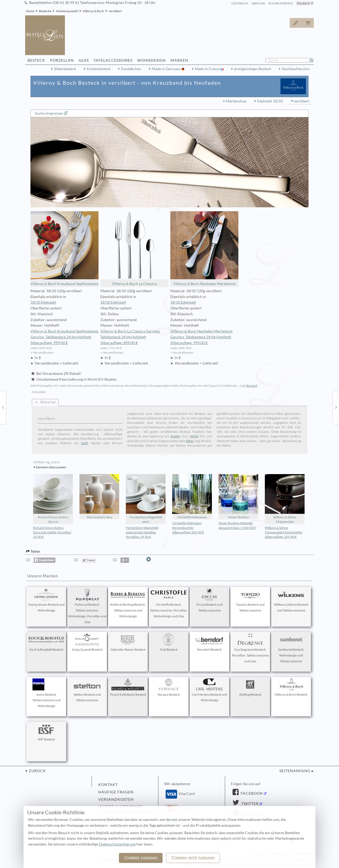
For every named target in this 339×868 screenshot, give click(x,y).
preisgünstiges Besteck (253, 69)
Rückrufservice (281, 3)
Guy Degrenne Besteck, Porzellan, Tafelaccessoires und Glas (250, 648)
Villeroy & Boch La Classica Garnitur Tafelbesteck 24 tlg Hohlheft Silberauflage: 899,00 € (130, 337)
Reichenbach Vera (99, 497)
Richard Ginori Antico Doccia (53, 499)
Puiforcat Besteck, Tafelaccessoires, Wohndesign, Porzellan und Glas (87, 606)
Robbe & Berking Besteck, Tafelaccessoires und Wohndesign (128, 603)
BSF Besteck (46, 732)
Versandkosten (116, 799)
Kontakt (108, 785)
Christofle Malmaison (192, 497)
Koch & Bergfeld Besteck (46, 642)
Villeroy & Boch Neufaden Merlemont (204, 249)
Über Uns (258, 3)
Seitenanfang (295, 771)
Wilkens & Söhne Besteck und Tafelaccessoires (291, 600)
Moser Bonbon (238, 497)
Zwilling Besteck (250, 687)
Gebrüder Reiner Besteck (128, 642)
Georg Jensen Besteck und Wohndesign (46, 600)
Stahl (84, 443)
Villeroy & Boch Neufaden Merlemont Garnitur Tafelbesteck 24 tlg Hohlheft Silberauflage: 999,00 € (201, 337)
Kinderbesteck (99, 69)
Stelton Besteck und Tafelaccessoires (87, 690)
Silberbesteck (65, 69)
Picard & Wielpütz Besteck (128, 687)
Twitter (249, 804)
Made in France (208, 69)
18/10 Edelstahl (43, 302)
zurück (37, 771)
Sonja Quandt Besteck (87, 642)
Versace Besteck (169, 687)
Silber (190, 441)
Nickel (194, 436)
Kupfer (175, 436)
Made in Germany (167, 69)
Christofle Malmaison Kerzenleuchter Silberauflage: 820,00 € (188, 527)
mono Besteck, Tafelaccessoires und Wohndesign (46, 693)
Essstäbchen (131, 69)
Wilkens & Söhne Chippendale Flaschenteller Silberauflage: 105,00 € (284, 532)
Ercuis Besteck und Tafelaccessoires (209, 600)
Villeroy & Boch (93, 11)
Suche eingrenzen (49, 113)
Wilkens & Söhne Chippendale (285, 499)
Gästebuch (240, 3)
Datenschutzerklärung (117, 844)
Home (30, 11)
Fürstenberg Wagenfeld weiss (146, 499)
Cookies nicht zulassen (193, 858)
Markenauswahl (67, 11)
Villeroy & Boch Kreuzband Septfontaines (64, 249)
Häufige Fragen (116, 792)
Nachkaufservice (296, 69)
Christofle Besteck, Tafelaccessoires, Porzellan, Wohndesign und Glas (169, 603)
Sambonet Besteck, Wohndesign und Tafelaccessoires (291, 648)
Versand (251, 386)
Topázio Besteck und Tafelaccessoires (250, 600)
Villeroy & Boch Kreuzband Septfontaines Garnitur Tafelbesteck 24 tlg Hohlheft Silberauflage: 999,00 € (64, 337)
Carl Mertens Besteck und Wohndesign (209, 690)
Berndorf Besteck (209, 642)
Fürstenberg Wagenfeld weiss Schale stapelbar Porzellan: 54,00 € (142, 532)
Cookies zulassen (141, 858)
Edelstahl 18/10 (270, 101)
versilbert (115, 11)
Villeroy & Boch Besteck (291, 687)
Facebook (251, 793)
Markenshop (236, 101)
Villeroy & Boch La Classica (134, 249)
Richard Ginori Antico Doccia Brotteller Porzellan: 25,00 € (52, 532)
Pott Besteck (169, 642)
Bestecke (45, 11)
